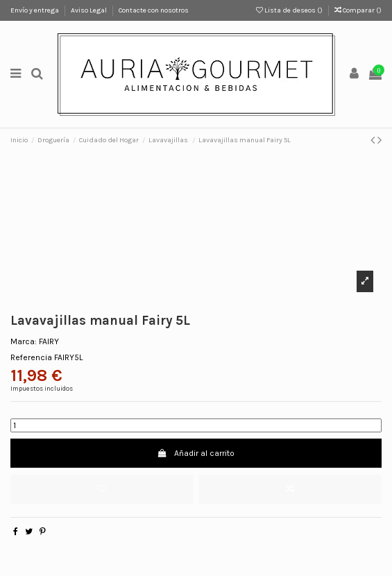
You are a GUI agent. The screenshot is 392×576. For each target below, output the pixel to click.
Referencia (31, 357)
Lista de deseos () (290, 10)
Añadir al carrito (196, 453)
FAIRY (49, 341)
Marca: (24, 341)
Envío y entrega (35, 10)
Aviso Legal (90, 10)
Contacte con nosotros (154, 10)
